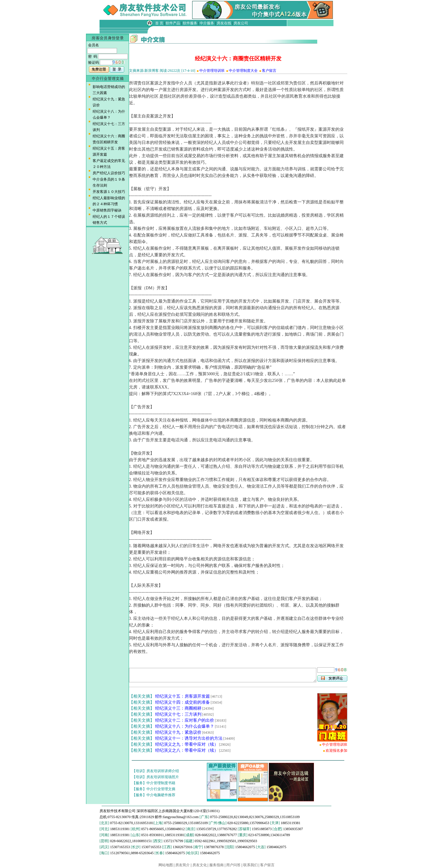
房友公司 (241, 23)
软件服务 (190, 23)
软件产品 (173, 23)
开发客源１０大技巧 (109, 192)
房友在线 (224, 23)
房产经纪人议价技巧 (109, 173)
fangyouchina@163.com (181, 817)
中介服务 (207, 23)
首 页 (159, 23)
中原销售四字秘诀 (107, 210)
